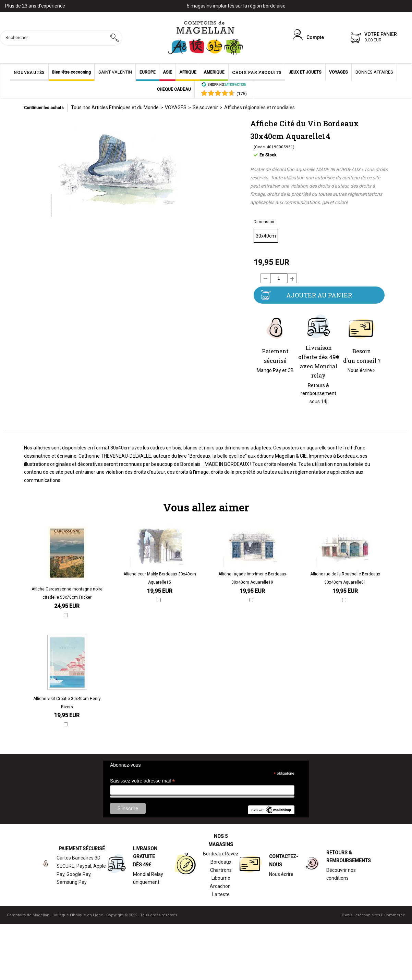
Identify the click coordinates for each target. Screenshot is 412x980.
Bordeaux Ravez (221, 854)
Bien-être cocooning (71, 72)
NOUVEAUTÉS (29, 72)
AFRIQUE (188, 72)
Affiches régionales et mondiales (259, 107)
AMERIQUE (214, 72)
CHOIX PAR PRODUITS (257, 72)
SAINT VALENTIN (115, 72)
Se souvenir (205, 107)
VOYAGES (338, 72)
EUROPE (148, 72)
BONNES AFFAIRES (374, 72)
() (242, 94)
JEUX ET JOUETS (305, 72)
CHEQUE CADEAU (174, 89)
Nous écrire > (362, 370)
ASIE (167, 72)
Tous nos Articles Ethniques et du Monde (115, 107)
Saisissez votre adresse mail (142, 781)
